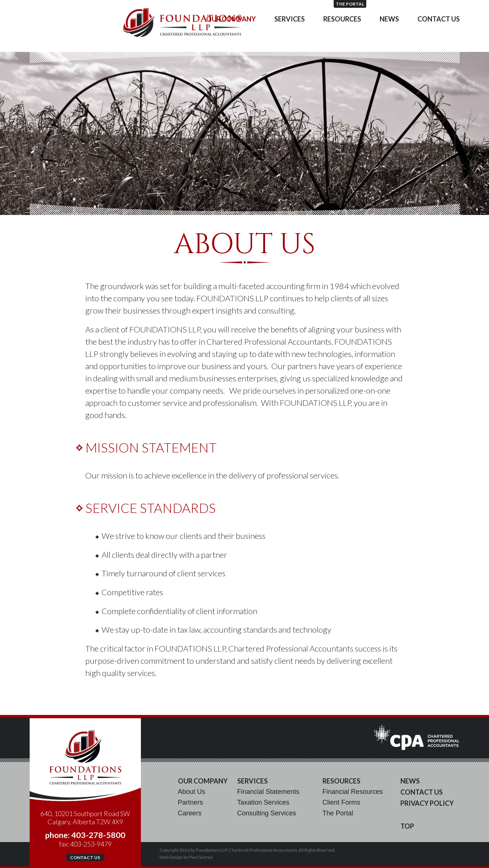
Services (290, 33)
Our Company (231, 33)
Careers (190, 813)
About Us (192, 792)
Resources (342, 33)
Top (407, 826)
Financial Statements (268, 792)
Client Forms (341, 802)
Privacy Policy (427, 803)
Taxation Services (263, 802)
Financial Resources (353, 792)
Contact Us (439, 33)
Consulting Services (267, 813)
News (389, 33)
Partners (191, 802)
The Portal (443, 4)
